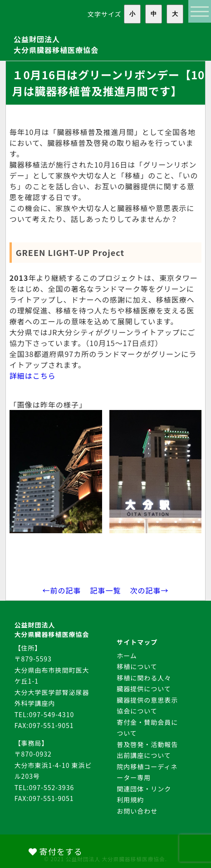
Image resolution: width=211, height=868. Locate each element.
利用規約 (130, 800)
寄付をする (56, 851)
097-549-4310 (52, 714)
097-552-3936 (52, 787)
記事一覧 (105, 590)
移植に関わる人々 (144, 678)
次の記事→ (150, 590)
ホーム (127, 656)
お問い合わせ (137, 811)
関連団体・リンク (144, 789)
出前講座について (144, 755)
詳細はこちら (33, 376)
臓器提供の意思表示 (147, 700)
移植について (137, 666)
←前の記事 (61, 590)
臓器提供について (144, 689)
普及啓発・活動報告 (147, 744)
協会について (137, 711)
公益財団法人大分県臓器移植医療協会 (56, 44)
